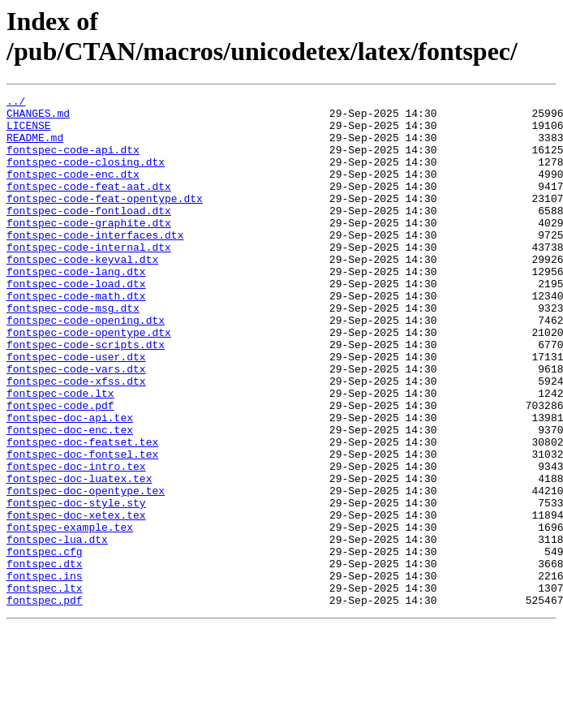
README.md (35, 147)
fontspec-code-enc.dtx (73, 191)
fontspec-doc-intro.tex (76, 541)
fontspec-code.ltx (60, 454)
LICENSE (29, 132)
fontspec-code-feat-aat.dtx (89, 205)
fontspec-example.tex (70, 614)
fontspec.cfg (45, 644)
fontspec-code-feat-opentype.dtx (105, 220)
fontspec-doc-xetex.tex (76, 600)
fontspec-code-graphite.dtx (89, 249)
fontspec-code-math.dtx (76, 337)
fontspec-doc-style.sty (76, 585)
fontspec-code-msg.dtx (73, 351)
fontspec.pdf (45, 702)
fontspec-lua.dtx (57, 629)
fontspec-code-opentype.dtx (89, 381)
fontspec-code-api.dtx (73, 162)
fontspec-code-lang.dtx (76, 308)
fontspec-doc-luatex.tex (79, 556)
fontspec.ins (45, 673)
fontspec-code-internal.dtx (89, 278)
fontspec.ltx (45, 687)
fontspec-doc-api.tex (70, 483)
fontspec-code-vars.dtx (76, 424)
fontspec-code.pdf (60, 468)
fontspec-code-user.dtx (76, 410)
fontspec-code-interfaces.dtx (95, 264)
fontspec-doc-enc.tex (70, 498)
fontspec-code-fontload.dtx (89, 235)
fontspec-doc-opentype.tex (86, 571)
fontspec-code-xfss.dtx (76, 439)
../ (16, 103)
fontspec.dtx (45, 658)
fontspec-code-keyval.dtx (82, 293)
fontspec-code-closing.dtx (86, 176)
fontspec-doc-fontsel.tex (82, 527)
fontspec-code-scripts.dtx (86, 395)
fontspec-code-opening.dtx (86, 366)
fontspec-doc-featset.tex (82, 512)
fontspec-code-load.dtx (76, 322)
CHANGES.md (38, 118)
